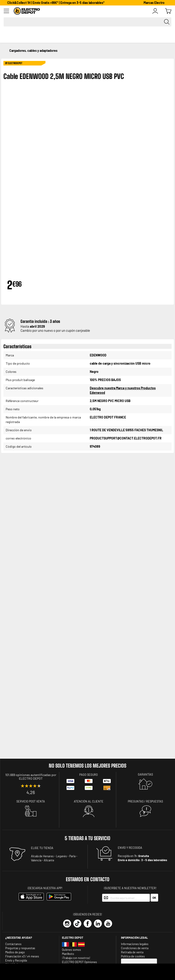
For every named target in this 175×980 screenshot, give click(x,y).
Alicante (49, 860)
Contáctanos (13, 944)
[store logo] (83, 11)
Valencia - (37, 860)
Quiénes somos (71, 950)
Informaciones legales (135, 944)
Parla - (73, 856)
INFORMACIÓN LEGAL (134, 938)
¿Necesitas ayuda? (19, 938)
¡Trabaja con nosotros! (76, 958)
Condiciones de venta (135, 948)
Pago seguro (89, 775)
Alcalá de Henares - (43, 856)
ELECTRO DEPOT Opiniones (79, 962)
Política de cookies (133, 956)
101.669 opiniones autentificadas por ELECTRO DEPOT (31, 776)
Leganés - (62, 856)
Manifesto (68, 954)
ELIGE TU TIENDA (42, 848)
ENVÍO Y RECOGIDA (130, 848)
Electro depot (73, 938)
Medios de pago (15, 952)
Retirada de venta (132, 952)
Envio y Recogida (16, 960)
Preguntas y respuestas (20, 948)
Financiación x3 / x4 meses (22, 956)
